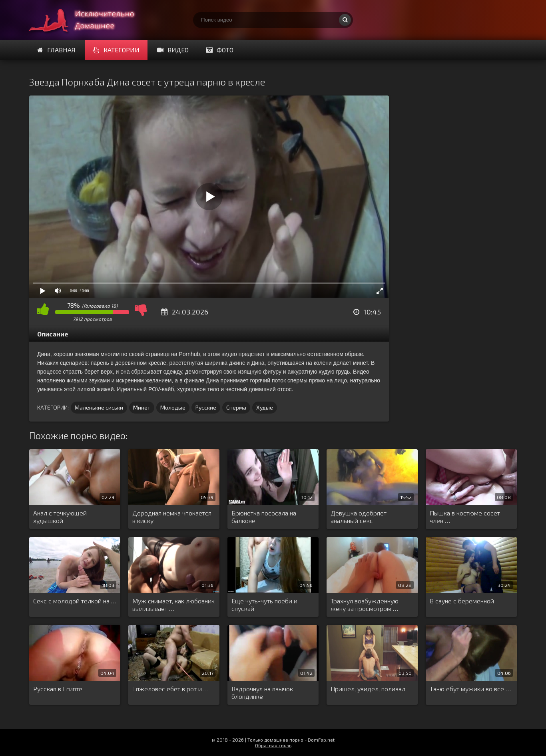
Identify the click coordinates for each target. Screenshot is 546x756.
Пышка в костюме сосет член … (465, 517)
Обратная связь (273, 745)
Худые (265, 407)
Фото (220, 50)
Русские (206, 407)
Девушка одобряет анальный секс (359, 517)
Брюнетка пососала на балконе (264, 517)
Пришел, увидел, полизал (368, 689)
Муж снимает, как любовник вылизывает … (173, 605)
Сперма (236, 407)
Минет (142, 407)
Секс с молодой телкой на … (75, 601)
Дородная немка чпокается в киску (172, 517)
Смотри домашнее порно (89, 20)
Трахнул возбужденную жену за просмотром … (365, 605)
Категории (116, 50)
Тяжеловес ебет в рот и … (170, 689)
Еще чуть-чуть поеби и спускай (264, 605)
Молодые (173, 407)
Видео (173, 50)
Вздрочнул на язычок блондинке (262, 692)
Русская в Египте (58, 689)
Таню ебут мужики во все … (470, 689)
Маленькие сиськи (99, 407)
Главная (56, 50)
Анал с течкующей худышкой (60, 517)
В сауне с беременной (462, 601)
